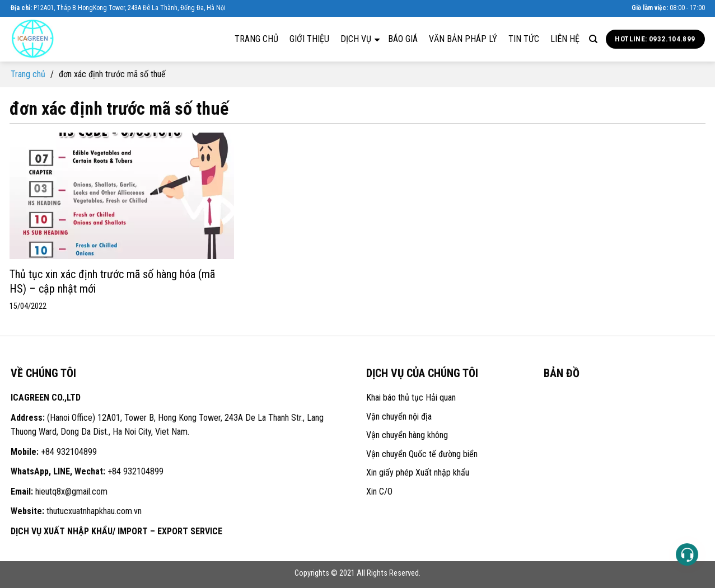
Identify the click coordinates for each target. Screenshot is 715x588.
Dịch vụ (360, 39)
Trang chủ (256, 39)
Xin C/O (379, 491)
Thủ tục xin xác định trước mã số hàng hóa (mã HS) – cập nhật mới (112, 281)
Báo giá (403, 39)
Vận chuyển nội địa (399, 417)
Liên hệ (565, 39)
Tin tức (524, 39)
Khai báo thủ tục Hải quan (411, 398)
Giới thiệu (309, 39)
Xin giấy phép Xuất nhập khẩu (418, 472)
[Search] (593, 39)
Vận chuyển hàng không (407, 435)
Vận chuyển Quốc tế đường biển (422, 454)
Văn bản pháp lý (463, 39)
